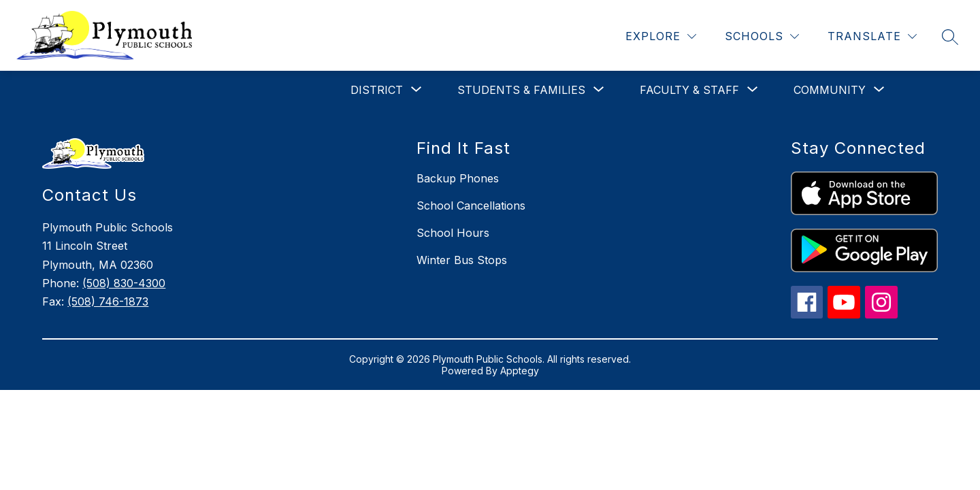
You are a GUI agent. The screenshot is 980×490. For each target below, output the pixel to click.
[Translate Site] (872, 36)
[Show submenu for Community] (830, 90)
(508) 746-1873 (108, 301)
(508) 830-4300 (124, 283)
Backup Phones (458, 178)
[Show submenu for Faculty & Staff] (689, 90)
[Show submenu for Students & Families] (521, 90)
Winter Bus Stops (462, 260)
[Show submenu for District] (377, 90)
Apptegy (520, 371)
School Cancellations (471, 206)
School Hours (453, 233)
